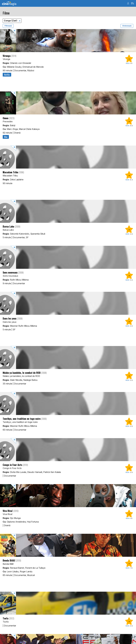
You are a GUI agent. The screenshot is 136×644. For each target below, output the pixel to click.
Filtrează (8, 26)
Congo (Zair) (11, 21)
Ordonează (127, 26)
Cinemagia (9, 3)
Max (6, 137)
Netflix (7, 75)
